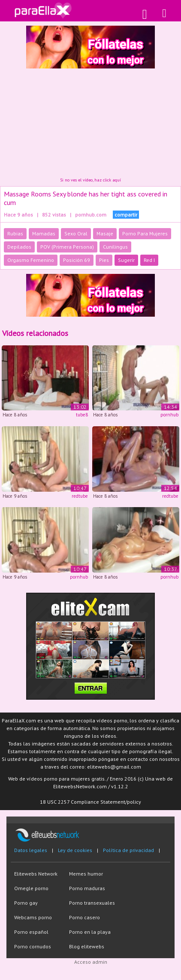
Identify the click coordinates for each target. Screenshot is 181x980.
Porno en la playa (90, 932)
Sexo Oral (76, 233)
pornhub (169, 415)
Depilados (19, 247)
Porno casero (84, 917)
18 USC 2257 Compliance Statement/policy (90, 802)
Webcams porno (33, 917)
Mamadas (44, 233)
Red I (149, 260)
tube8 (82, 415)
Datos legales (31, 850)
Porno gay (26, 903)
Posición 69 (77, 260)
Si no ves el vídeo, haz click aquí (90, 180)
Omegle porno (31, 888)
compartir (126, 215)
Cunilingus (115, 247)
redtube (80, 496)
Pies (104, 260)
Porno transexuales (92, 903)
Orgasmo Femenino (31, 260)
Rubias (15, 233)
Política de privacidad (128, 850)
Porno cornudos (33, 946)
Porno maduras (87, 888)
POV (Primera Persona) (67, 247)
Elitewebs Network (36, 874)
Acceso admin (91, 962)
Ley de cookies (75, 850)
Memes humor (86, 874)
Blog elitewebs (87, 946)
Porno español (31, 932)
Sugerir (126, 260)
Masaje (105, 233)
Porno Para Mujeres (145, 233)
